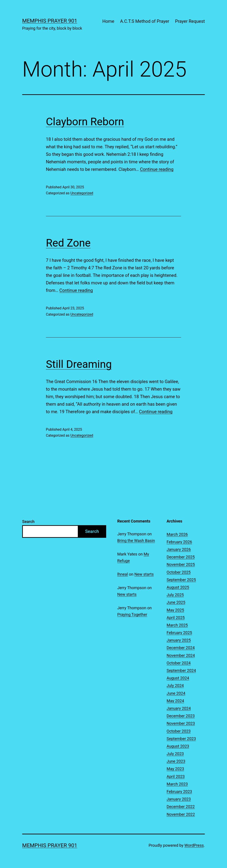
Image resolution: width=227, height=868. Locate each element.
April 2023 (176, 776)
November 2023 (181, 723)
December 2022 (181, 807)
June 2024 (176, 693)
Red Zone (68, 243)
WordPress (194, 845)
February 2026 (179, 542)
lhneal (123, 574)
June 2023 (176, 761)
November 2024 (181, 655)
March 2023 (177, 784)
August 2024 (178, 678)
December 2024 (181, 648)
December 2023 (181, 716)
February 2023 (179, 792)
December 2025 (181, 557)
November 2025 (181, 564)
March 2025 (177, 625)
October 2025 (179, 572)
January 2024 (179, 708)
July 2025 (175, 595)
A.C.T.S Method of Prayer (145, 21)
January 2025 (179, 640)
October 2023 (179, 731)
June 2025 (176, 602)
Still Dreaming (79, 364)
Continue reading (157, 169)
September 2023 (181, 739)
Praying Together (132, 614)
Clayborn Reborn (85, 122)
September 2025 (181, 580)
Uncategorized (82, 193)
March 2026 (177, 534)
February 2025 (179, 633)
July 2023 (175, 754)
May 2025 (175, 610)
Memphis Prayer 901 (50, 21)
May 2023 (175, 769)
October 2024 (179, 663)
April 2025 (176, 618)
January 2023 (179, 799)
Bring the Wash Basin (136, 541)
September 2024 (181, 670)
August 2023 (178, 746)
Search (28, 522)
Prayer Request (190, 21)
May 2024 (175, 701)
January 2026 (179, 549)
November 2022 (181, 814)
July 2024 (175, 686)
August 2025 (178, 587)
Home (108, 21)
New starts (144, 574)
